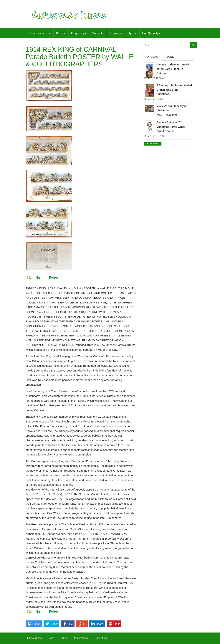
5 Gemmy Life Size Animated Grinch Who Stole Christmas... (174, 90)
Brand (61, 33)
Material (98, 33)
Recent (170, 57)
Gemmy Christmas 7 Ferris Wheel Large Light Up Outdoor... (173, 69)
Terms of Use (101, 638)
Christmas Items (39, 33)
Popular (151, 57)
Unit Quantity (151, 33)
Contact (64, 638)
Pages (51, 638)
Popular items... (153, 144)
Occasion (116, 33)
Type (133, 33)
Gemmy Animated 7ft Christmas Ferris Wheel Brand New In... (171, 127)
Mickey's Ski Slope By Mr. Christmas (172, 108)
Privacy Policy (81, 638)
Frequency (79, 33)
